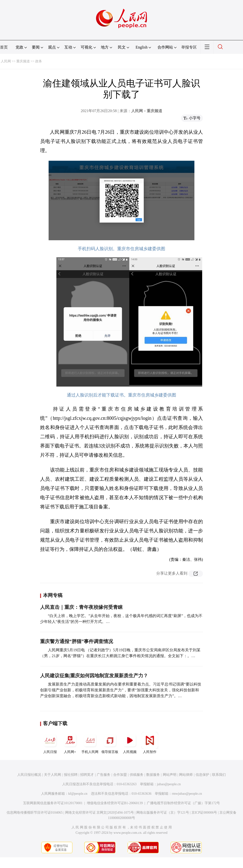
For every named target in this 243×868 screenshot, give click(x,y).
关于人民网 (52, 775)
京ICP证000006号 (204, 813)
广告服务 (104, 775)
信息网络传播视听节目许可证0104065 (35, 813)
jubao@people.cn (169, 784)
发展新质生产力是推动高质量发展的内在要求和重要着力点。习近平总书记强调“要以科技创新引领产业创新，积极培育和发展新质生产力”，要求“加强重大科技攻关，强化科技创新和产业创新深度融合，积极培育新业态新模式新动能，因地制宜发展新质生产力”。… (121, 690)
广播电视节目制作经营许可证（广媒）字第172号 (183, 803)
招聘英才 (87, 775)
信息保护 (202, 775)
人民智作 (150, 743)
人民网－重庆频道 (147, 111)
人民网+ (70, 743)
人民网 (6, 61)
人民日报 (50, 743)
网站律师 (186, 775)
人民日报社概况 (29, 775)
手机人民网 (90, 743)
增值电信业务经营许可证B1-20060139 (115, 803)
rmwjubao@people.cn (187, 794)
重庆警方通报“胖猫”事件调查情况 (77, 641)
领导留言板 (110, 743)
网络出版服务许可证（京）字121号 (163, 813)
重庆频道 (23, 61)
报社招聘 (71, 775)
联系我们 (219, 775)
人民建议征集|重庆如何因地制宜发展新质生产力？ (94, 676)
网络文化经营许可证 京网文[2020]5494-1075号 (100, 813)
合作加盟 (120, 775)
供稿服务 (137, 775)
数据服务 (153, 775)
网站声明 (170, 775)
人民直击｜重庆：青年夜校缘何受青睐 (81, 607)
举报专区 (189, 47)
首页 (4, 47)
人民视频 (130, 743)
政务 (39, 61)
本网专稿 (53, 595)
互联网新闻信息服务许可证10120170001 (53, 803)
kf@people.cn (78, 794)
